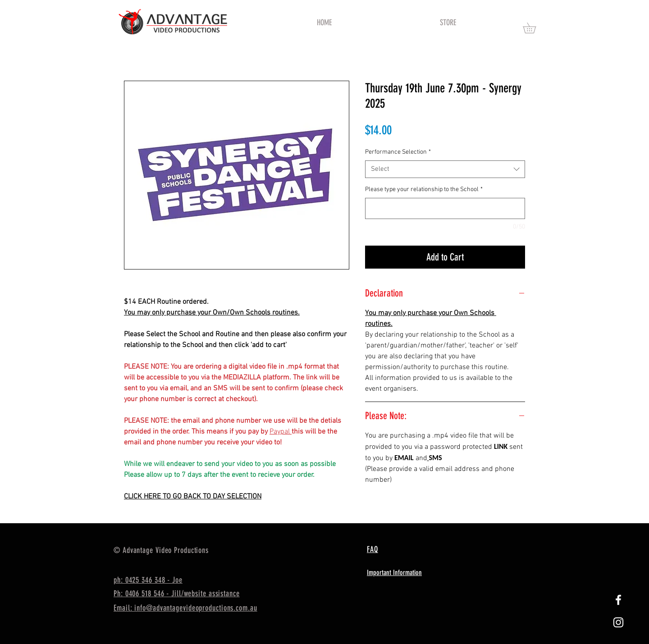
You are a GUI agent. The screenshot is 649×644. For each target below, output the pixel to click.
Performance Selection (398, 152)
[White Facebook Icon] (618, 600)
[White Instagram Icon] (618, 622)
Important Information (394, 573)
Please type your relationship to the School (424, 190)
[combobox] (445, 169)
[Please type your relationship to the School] (445, 208)
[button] (535, 28)
